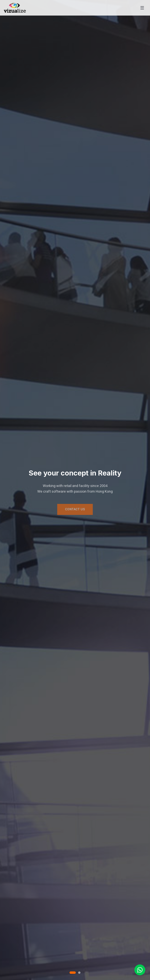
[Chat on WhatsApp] (140, 970)
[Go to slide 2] (79, 973)
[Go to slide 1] (73, 973)
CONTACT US (75, 510)
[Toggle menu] (142, 8)
